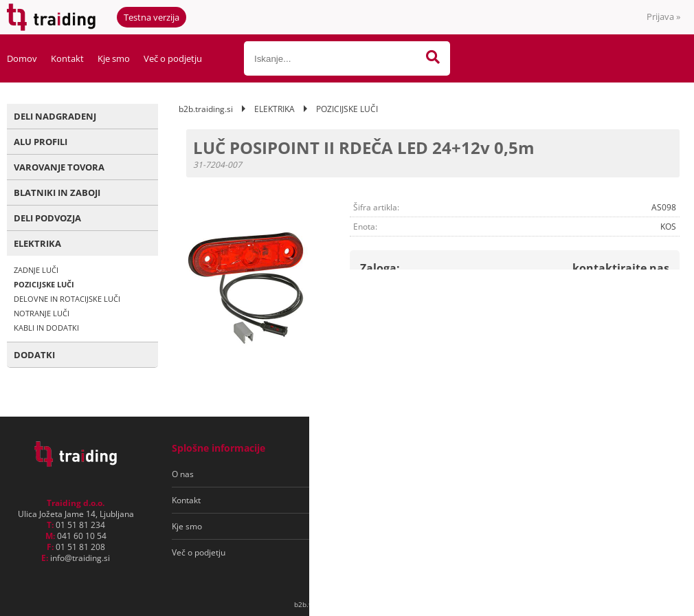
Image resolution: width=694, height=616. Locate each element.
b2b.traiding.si (206, 109)
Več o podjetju (173, 58)
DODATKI (34, 355)
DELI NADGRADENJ (55, 116)
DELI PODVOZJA (47, 218)
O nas (183, 474)
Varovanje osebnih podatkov (391, 500)
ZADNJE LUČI (36, 270)
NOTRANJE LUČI (42, 313)
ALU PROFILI (41, 142)
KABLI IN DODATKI (46, 328)
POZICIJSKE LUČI (44, 284)
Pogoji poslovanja (370, 474)
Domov (22, 58)
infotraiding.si (80, 558)
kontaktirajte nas (621, 268)
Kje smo (114, 58)
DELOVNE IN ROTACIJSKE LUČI (67, 299)
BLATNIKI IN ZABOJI (57, 192)
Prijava (663, 16)
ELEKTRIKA (37, 243)
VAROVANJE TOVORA (59, 167)
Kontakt (67, 58)
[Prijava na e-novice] (626, 474)
